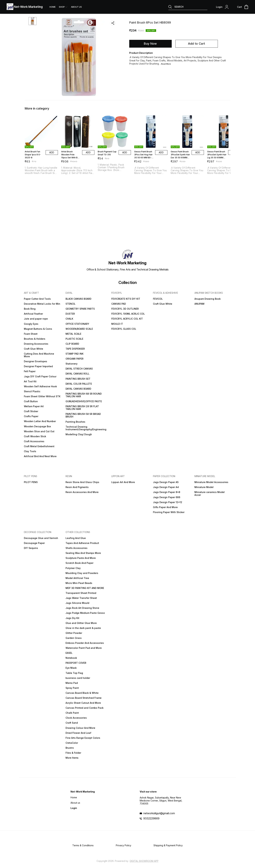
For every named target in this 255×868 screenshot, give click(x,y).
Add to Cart (197, 44)
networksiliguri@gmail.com (159, 813)
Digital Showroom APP (144, 861)
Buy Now (150, 44)
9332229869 (151, 818)
